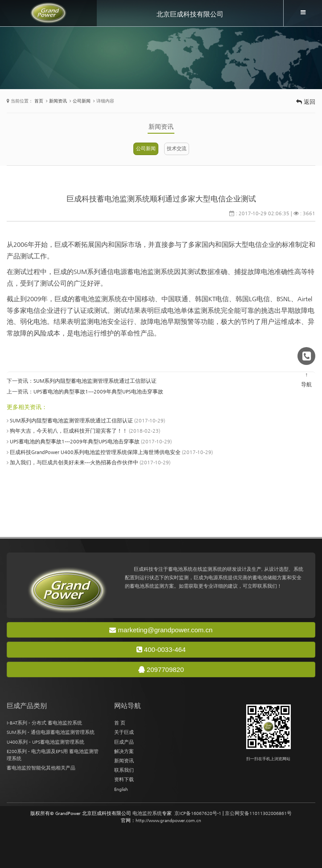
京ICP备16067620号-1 (198, 813)
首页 (39, 101)
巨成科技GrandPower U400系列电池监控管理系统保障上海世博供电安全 (95, 452)
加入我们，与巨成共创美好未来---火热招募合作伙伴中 (74, 463)
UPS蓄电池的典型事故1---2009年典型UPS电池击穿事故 (98, 392)
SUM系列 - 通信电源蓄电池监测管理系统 (51, 732)
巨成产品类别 (27, 706)
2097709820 (161, 669)
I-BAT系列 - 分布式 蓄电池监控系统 (44, 723)
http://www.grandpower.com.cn (168, 820)
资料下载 (124, 779)
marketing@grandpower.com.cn (161, 630)
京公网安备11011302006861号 (258, 813)
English (121, 789)
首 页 (120, 723)
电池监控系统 (147, 813)
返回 (306, 102)
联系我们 (124, 770)
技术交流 (177, 148)
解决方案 (124, 751)
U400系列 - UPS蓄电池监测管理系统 (45, 742)
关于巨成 (124, 732)
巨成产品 (124, 742)
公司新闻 (82, 101)
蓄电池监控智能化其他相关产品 (41, 768)
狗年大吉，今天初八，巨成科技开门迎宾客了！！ (69, 431)
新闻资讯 (58, 101)
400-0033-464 (161, 649)
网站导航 (128, 706)
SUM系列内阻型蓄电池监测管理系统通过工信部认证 (95, 381)
